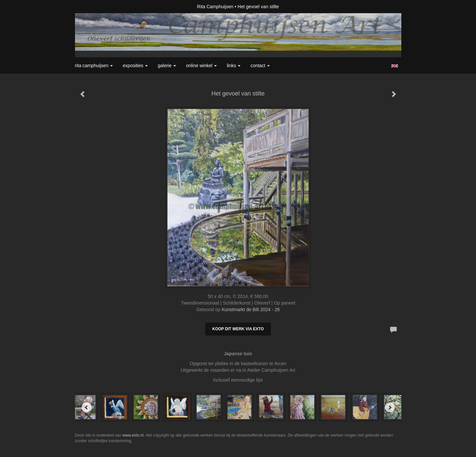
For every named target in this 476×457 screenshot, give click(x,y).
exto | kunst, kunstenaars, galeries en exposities (94, 7)
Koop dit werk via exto (238, 329)
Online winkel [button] (201, 66)
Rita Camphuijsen (215, 7)
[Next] (390, 407)
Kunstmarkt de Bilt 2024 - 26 (251, 309)
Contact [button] (260, 66)
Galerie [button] (167, 66)
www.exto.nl (133, 435)
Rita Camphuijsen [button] (94, 66)
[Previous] (87, 407)
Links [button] (234, 66)
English (395, 66)
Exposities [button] (135, 66)
